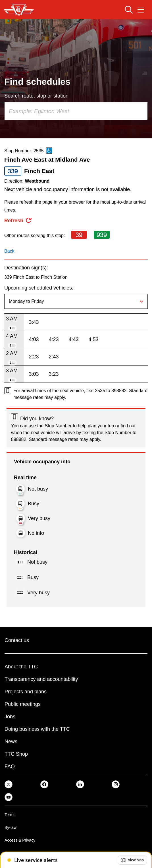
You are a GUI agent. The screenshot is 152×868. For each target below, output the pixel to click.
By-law (11, 827)
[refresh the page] (18, 221)
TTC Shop (16, 754)
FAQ (10, 766)
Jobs (10, 717)
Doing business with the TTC (37, 729)
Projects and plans (26, 692)
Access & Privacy (20, 840)
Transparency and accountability (41, 679)
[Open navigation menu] (141, 10)
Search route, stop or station (36, 96)
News (11, 742)
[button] (132, 860)
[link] (9, 784)
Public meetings (23, 704)
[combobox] (76, 111)
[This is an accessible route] (49, 151)
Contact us (17, 640)
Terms (10, 815)
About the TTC (21, 667)
